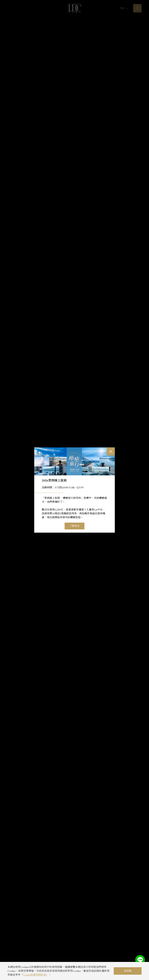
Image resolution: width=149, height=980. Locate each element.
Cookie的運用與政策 (34, 975)
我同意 (128, 971)
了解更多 (74, 526)
